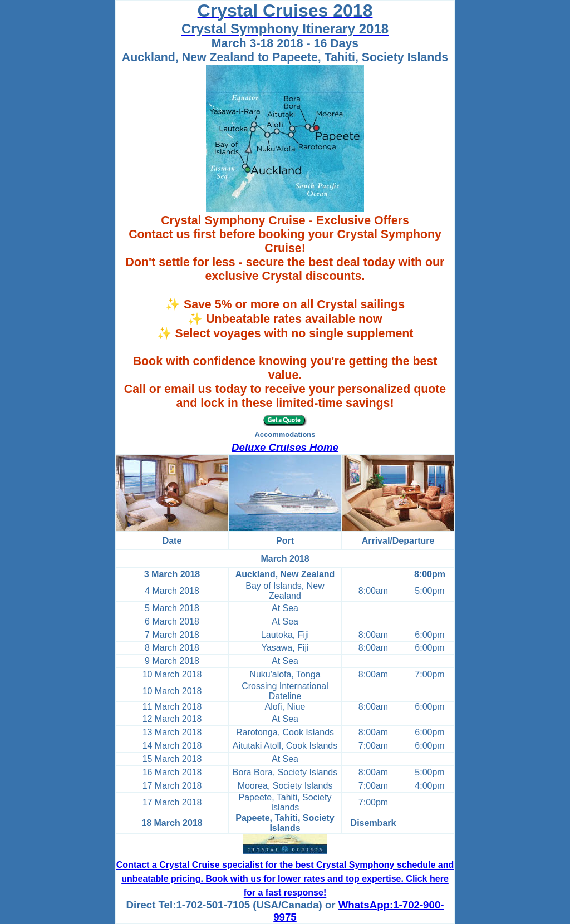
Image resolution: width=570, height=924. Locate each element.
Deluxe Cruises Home (285, 447)
